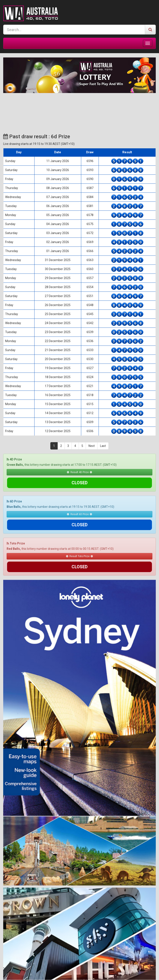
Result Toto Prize (79, 535)
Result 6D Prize (79, 504)
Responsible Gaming (94, 973)
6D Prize (14, 491)
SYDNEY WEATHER (79, 109)
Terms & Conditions (64, 973)
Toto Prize (16, 522)
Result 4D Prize (79, 472)
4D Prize (14, 459)
